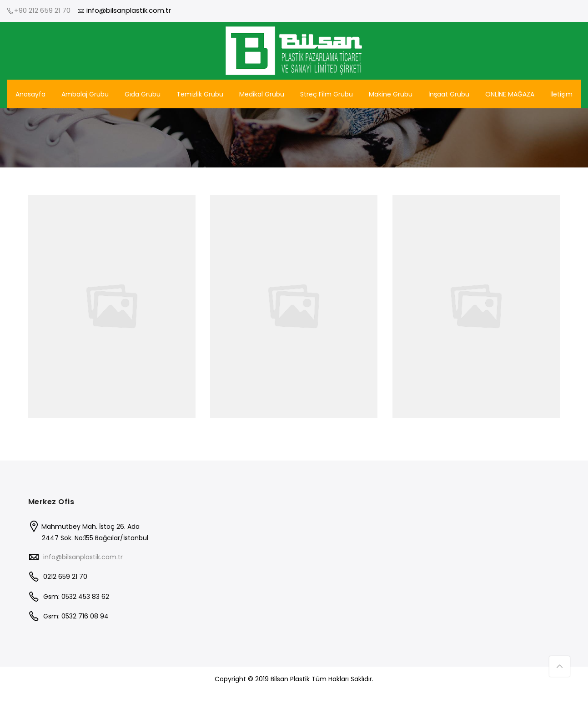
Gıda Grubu (143, 94)
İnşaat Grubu (449, 94)
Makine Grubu (391, 94)
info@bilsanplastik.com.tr (83, 557)
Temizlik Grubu (200, 94)
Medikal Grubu (262, 94)
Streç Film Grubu (327, 94)
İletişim (561, 94)
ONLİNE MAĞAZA (510, 94)
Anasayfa (30, 94)
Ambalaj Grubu (85, 94)
